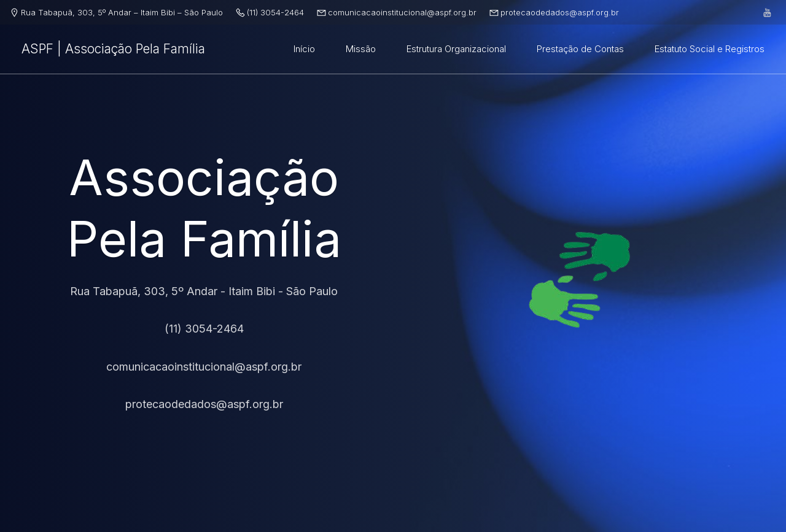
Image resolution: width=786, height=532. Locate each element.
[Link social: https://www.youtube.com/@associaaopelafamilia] (768, 12)
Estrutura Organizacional (456, 49)
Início (304, 49)
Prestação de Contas (580, 49)
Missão (361, 49)
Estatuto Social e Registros (710, 49)
